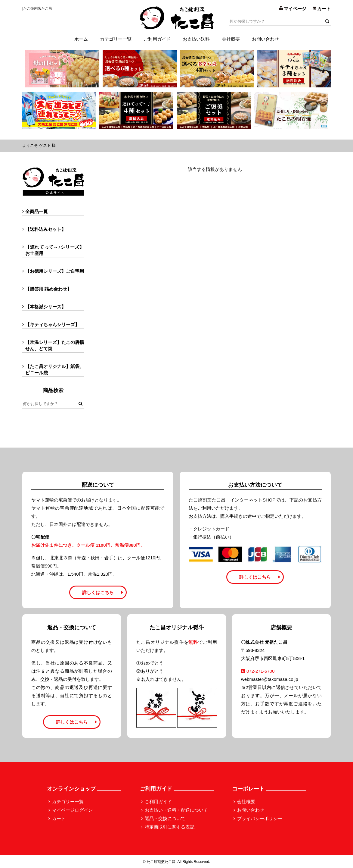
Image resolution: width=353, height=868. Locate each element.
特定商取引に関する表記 (170, 827)
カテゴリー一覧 (116, 39)
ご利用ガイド (157, 39)
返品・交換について (165, 818)
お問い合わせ (265, 39)
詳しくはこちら (98, 592)
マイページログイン (72, 810)
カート (59, 818)
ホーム (81, 39)
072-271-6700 (258, 671)
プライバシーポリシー (260, 818)
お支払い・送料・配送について (176, 810)
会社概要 (231, 39)
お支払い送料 (196, 39)
